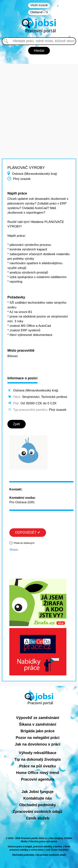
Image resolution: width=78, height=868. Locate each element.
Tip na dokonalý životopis (37, 759)
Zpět (17, 424)
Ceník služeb (37, 818)
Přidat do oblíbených (24, 543)
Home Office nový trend (38, 773)
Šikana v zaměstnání (38, 724)
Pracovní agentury (38, 779)
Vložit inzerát (39, 5)
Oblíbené (39, 12)
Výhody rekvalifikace (38, 753)
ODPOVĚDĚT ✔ (28, 532)
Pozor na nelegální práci (37, 738)
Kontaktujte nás (37, 798)
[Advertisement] (39, 103)
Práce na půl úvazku (37, 766)
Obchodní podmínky (38, 805)
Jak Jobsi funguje (38, 792)
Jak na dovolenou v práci (38, 744)
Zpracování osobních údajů (37, 812)
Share (14, 550)
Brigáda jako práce (38, 731)
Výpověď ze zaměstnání (38, 718)
